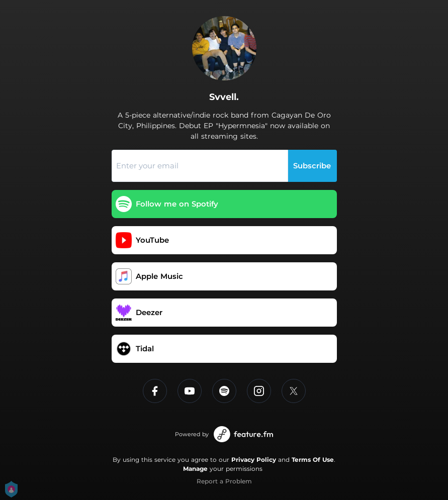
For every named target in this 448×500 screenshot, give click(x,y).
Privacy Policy (254, 460)
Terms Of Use (313, 460)
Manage (195, 469)
